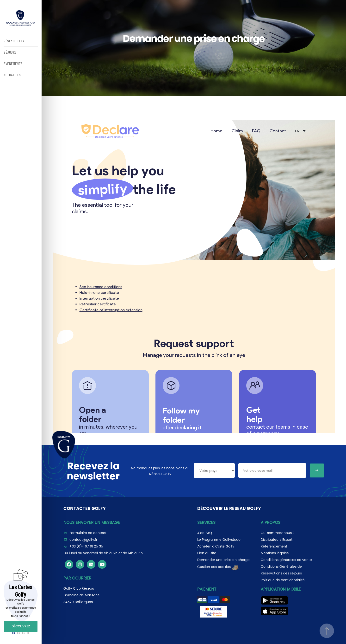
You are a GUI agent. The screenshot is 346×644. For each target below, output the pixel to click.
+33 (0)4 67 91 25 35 (86, 546)
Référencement (274, 546)
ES (24, 633)
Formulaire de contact (88, 533)
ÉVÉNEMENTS (13, 63)
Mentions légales (275, 553)
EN (19, 633)
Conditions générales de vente (286, 560)
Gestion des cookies (218, 567)
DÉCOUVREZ (21, 626)
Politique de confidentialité (283, 580)
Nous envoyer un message (92, 522)
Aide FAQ (205, 533)
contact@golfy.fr (83, 540)
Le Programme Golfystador (219, 540)
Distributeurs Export (277, 540)
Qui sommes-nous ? (278, 533)
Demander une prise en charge (223, 560)
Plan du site (207, 553)
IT (28, 633)
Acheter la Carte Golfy (216, 546)
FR (13, 633)
